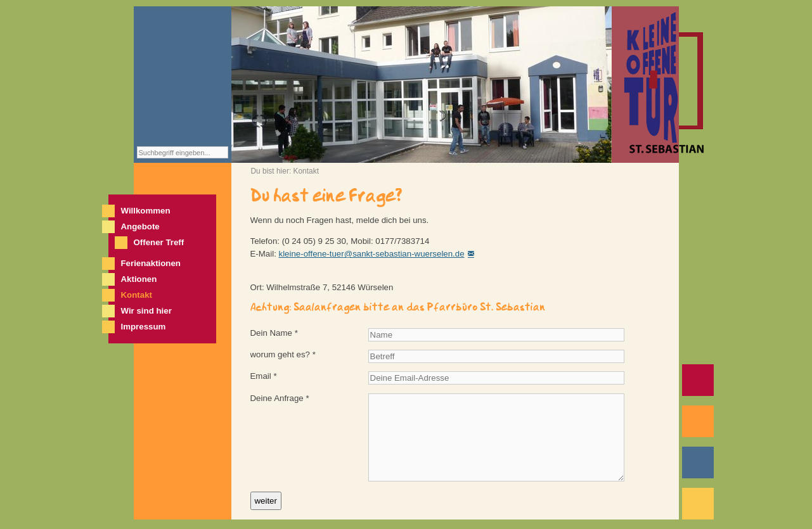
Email (264, 376)
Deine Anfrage (280, 398)
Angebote (140, 226)
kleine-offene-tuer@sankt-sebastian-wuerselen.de (372, 254)
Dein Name (274, 333)
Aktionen (139, 279)
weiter (266, 501)
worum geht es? (283, 354)
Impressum (144, 327)
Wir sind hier (146, 311)
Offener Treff (159, 242)
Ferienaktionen (151, 263)
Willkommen (146, 211)
